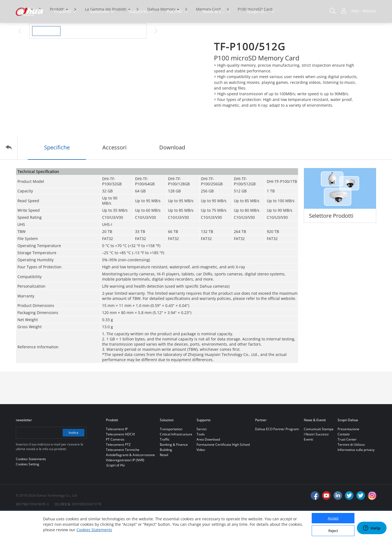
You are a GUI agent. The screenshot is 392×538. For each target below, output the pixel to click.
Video (201, 473)
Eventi (308, 462)
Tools (201, 457)
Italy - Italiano (364, 11)
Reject (333, 531)
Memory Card (208, 32)
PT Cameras (115, 462)
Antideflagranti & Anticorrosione (130, 478)
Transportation (171, 452)
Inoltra (73, 455)
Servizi (202, 452)
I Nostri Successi (316, 457)
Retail (164, 478)
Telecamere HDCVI (120, 457)
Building (166, 473)
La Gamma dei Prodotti (106, 32)
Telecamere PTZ (118, 467)
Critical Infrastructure (176, 457)
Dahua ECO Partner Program (277, 452)
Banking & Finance (174, 467)
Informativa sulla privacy (356, 473)
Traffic (165, 462)
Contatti (344, 457)
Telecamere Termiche (123, 473)
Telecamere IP (117, 452)
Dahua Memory (161, 32)
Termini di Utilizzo (351, 467)
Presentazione (348, 452)
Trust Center (347, 462)
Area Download (208, 462)
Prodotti (57, 32)
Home (24, 32)
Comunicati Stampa (319, 452)
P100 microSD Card (255, 32)
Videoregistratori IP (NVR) (125, 483)
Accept (333, 518)
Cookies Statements (94, 530)
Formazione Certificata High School (223, 467)
